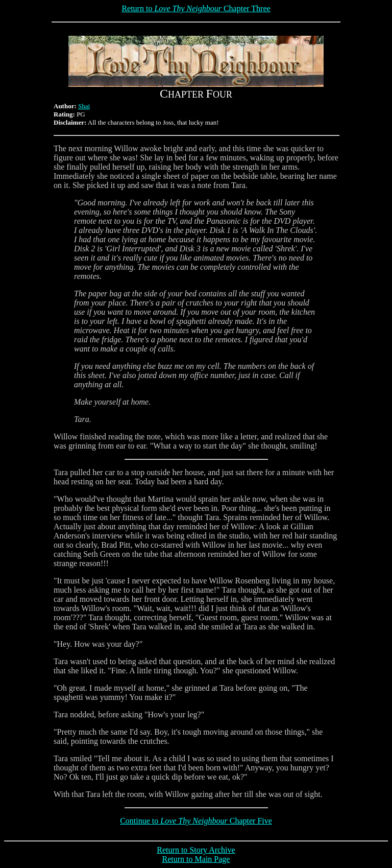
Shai (84, 106)
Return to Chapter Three (196, 8)
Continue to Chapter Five (196, 821)
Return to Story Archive (196, 850)
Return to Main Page (196, 859)
